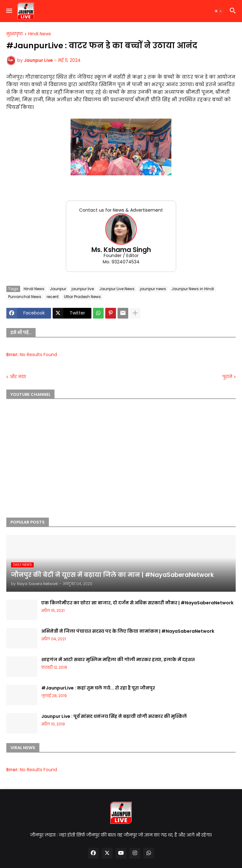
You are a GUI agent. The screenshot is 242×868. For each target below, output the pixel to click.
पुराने (227, 377)
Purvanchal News (25, 297)
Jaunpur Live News (117, 289)
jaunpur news (153, 289)
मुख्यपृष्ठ (15, 34)
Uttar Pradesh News (82, 297)
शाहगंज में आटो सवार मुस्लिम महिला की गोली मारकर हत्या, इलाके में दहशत (118, 660)
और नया (18, 377)
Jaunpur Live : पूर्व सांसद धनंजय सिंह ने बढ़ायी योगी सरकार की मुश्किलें (114, 716)
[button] (9, 11)
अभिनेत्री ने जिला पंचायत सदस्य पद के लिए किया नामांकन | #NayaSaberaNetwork (128, 631)
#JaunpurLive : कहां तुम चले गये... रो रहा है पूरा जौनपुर (98, 688)
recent (53, 297)
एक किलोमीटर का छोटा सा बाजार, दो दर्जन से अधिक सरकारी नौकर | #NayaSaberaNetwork (137, 603)
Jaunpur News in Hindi (193, 289)
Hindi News (40, 34)
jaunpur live (83, 289)
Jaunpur (58, 289)
